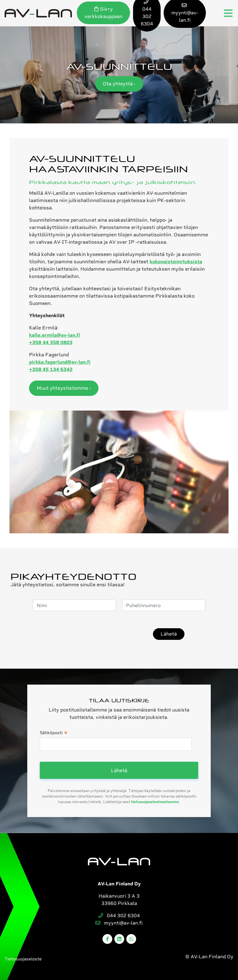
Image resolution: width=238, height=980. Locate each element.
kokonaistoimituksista (176, 262)
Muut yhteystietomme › (64, 388)
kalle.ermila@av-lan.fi (55, 335)
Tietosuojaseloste (23, 959)
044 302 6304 (119, 916)
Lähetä (169, 634)
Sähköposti (54, 733)
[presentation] (100, 634)
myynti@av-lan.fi (119, 923)
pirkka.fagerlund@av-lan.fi (60, 362)
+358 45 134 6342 (51, 369)
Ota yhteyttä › (119, 84)
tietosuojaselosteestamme (155, 802)
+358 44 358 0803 (51, 342)
